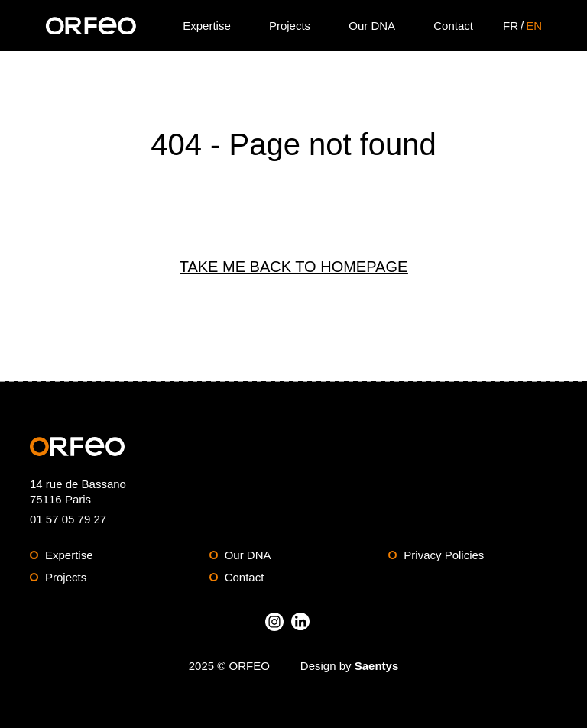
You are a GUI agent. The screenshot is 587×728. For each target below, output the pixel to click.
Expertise (69, 555)
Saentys (377, 666)
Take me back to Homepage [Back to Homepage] (294, 267)
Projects (66, 577)
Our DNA (248, 555)
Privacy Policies (444, 555)
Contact (245, 577)
